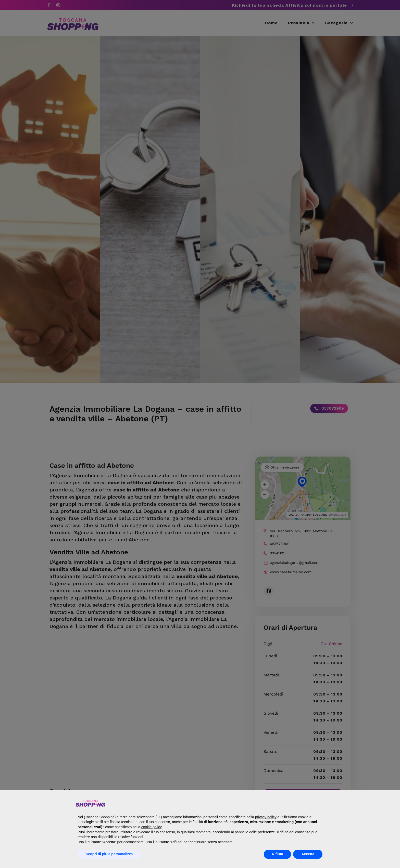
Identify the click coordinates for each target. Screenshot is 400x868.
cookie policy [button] (151, 827)
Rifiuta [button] (278, 854)
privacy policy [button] (266, 817)
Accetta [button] (308, 854)
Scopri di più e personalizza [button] (109, 854)
